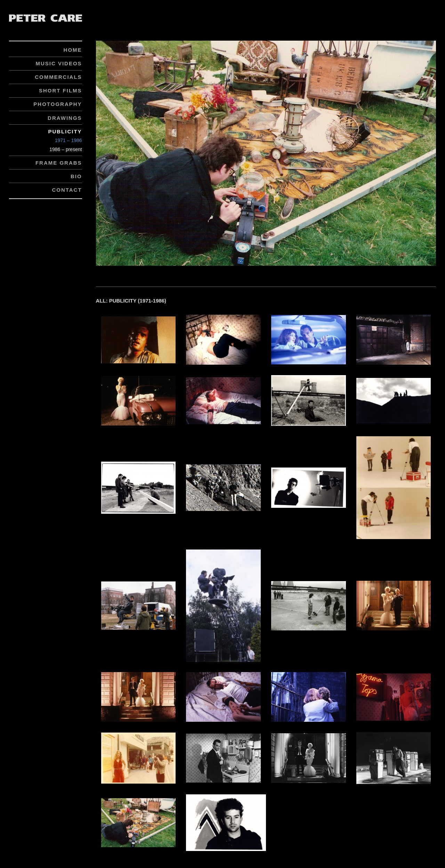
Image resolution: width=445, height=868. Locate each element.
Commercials (58, 77)
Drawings (65, 118)
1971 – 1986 (68, 140)
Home (73, 50)
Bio (76, 176)
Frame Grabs (59, 163)
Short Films (60, 90)
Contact (67, 190)
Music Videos (59, 63)
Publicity (65, 131)
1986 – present (66, 149)
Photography (58, 104)
